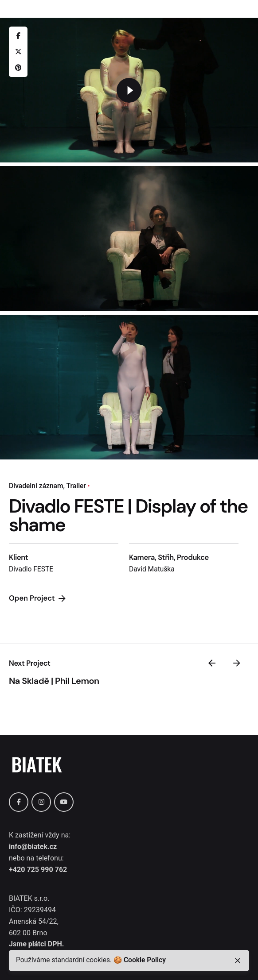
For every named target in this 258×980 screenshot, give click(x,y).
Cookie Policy (145, 960)
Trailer (76, 486)
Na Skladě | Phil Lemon (54, 681)
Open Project (38, 598)
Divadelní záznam (36, 486)
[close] (238, 961)
